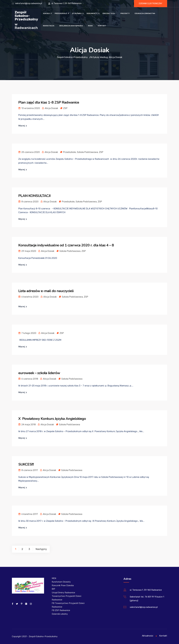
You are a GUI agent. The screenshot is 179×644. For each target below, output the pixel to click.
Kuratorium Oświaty (61, 582)
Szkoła (46, 13)
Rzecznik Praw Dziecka (63, 585)
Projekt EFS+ (109, 13)
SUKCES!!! (26, 464)
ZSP (65, 108)
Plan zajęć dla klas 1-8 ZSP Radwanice (49, 102)
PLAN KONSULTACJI (34, 196)
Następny (41, 549)
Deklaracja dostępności (71, 26)
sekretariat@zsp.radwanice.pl (29, 3)
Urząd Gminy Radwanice (63, 593)
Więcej (22, 126)
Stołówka (77, 13)
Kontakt (102, 26)
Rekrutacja (49, 26)
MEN (54, 578)
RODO (90, 26)
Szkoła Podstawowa (87, 152)
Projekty (125, 13)
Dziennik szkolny (60, 614)
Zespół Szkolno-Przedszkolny (26, 16)
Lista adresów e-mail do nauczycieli (46, 291)
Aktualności (148, 636)
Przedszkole (61, 13)
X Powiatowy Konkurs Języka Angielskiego (52, 419)
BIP (53, 589)
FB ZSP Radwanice (61, 610)
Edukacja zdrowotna (145, 13)
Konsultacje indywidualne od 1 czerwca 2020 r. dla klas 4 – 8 (66, 245)
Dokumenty (92, 13)
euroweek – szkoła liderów (39, 373)
